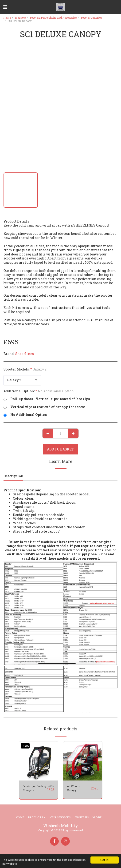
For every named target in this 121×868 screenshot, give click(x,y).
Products (20, 18)
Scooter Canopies (91, 18)
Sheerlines (25, 354)
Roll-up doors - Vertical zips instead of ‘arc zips (47, 399)
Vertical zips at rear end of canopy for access (44, 407)
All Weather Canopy (74, 788)
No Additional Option (25, 415)
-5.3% (25, 746)
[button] (5, 7)
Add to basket (60, 449)
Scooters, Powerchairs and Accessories (53, 18)
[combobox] (22, 380)
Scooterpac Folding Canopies (34, 788)
